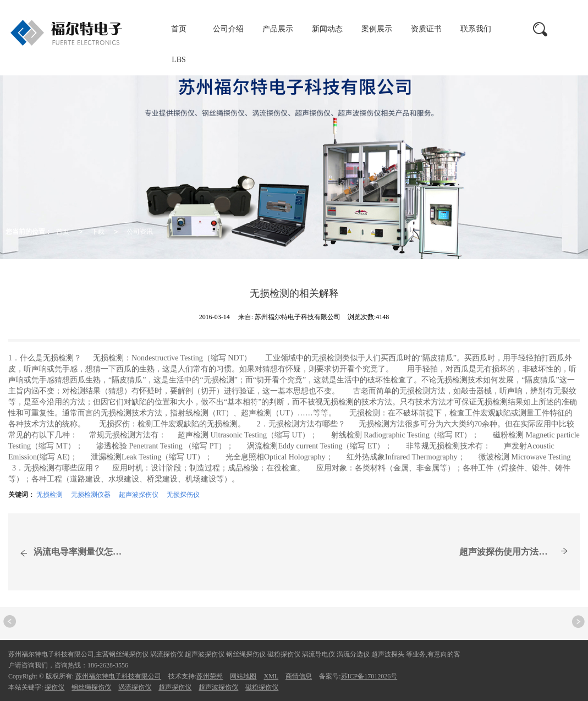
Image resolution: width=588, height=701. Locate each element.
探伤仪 (54, 687)
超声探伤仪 (175, 687)
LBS (179, 60)
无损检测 (50, 495)
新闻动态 (327, 29)
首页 (179, 29)
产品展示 (278, 29)
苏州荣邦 (210, 676)
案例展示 (377, 29)
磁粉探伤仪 (262, 687)
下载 (98, 232)
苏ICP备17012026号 (369, 676)
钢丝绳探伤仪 (91, 687)
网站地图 (243, 676)
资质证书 (426, 29)
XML (271, 676)
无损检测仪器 (91, 495)
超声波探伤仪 (139, 495)
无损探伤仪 (183, 495)
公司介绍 (228, 29)
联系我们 (476, 29)
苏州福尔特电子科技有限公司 (118, 676)
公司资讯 (140, 232)
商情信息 (299, 676)
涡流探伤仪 (135, 687)
